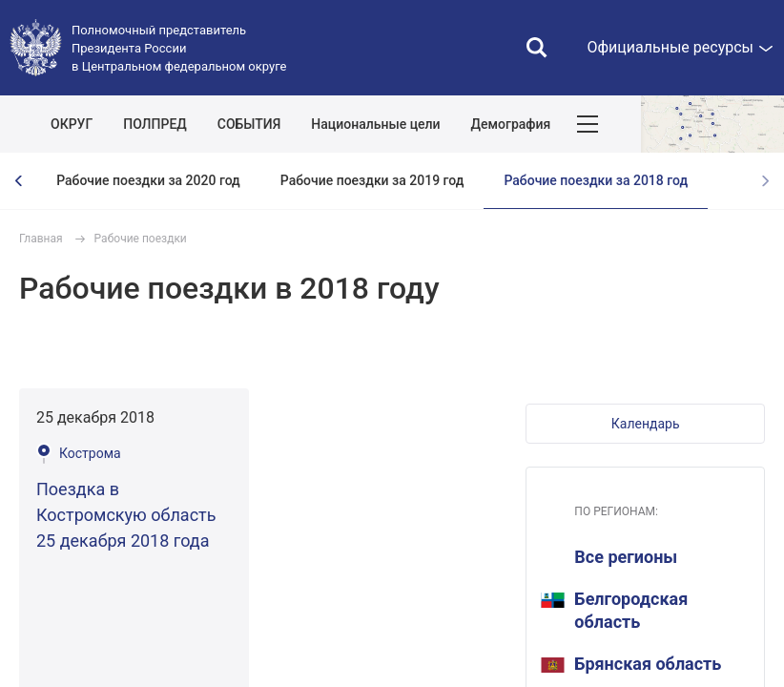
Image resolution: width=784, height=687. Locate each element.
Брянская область (631, 664)
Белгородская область (614, 610)
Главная (41, 239)
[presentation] (19, 181)
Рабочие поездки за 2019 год (372, 180)
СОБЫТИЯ (249, 124)
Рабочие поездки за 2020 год (148, 180)
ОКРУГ (72, 124)
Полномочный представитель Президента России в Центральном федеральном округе (179, 48)
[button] (645, 424)
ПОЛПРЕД (155, 124)
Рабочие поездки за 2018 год (596, 180)
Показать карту (712, 124)
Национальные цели (375, 124)
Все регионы (626, 557)
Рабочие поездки (141, 239)
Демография (511, 124)
